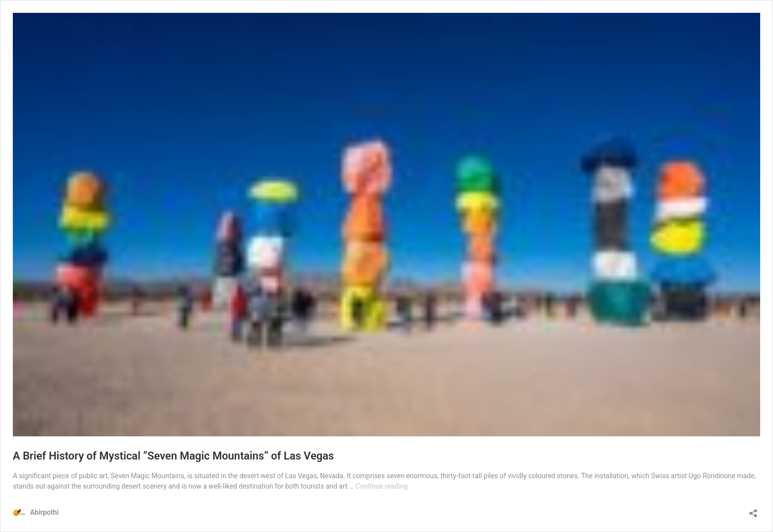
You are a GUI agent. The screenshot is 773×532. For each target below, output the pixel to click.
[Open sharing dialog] (753, 510)
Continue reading (382, 486)
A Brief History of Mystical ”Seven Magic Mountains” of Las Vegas (173, 456)
